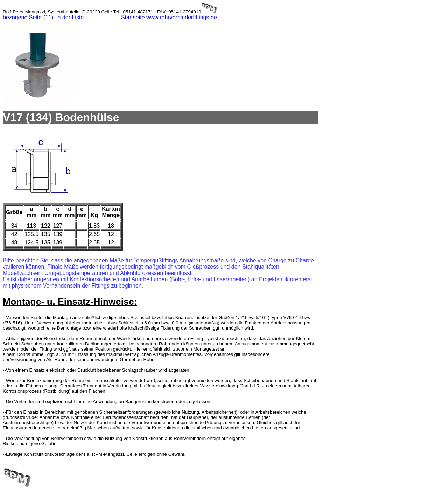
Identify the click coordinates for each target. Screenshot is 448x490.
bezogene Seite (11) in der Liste (43, 17)
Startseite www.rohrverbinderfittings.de (169, 17)
